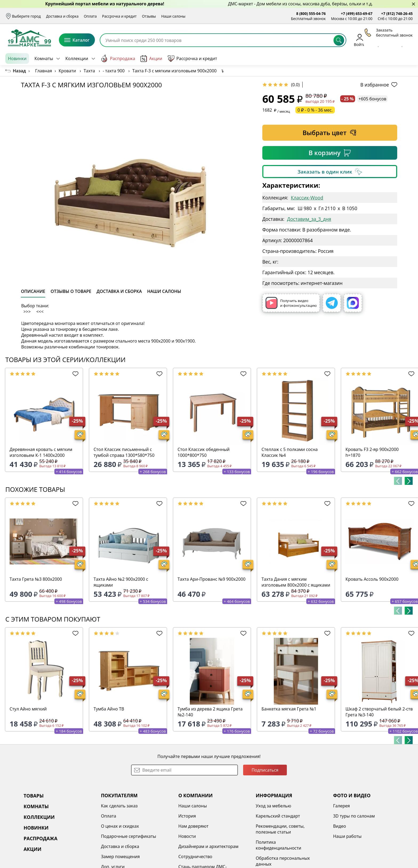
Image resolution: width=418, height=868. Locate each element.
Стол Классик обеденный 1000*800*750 (204, 452)
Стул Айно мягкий (28, 709)
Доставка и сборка (62, 16)
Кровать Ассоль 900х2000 (372, 579)
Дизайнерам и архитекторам (208, 846)
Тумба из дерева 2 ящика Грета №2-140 (210, 712)
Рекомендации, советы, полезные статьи (280, 829)
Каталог (77, 40)
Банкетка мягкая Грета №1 (289, 709)
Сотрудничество (195, 857)
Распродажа (118, 58)
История (187, 816)
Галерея (341, 806)
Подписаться (265, 770)
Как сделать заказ (119, 806)
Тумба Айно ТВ (109, 709)
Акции (151, 59)
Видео (339, 826)
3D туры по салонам (354, 816)
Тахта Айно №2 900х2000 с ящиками (121, 582)
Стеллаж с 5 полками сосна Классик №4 (290, 452)
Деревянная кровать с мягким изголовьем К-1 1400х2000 (41, 452)
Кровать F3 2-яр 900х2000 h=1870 (372, 452)
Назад (19, 71)
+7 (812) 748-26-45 (397, 13)
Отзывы (149, 16)
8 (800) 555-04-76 (311, 13)
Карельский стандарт (278, 816)
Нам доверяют (193, 826)
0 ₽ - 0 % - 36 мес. (315, 110)
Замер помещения (120, 857)
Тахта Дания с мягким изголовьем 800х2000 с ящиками (296, 582)
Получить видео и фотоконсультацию (291, 303)
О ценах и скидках (120, 826)
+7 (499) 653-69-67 (357, 13)
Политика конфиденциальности (278, 845)
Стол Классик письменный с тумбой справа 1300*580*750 (124, 452)
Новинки (17, 58)
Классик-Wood (307, 198)
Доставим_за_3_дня (309, 219)
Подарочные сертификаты (129, 836)
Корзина (405, 40)
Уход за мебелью (273, 806)
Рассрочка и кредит (119, 16)
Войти (359, 40)
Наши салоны (173, 16)
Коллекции (77, 58)
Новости (187, 836)
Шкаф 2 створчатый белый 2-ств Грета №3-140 (379, 712)
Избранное (381, 40)
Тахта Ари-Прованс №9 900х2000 (212, 579)
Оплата (90, 16)
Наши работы (347, 836)
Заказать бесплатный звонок (388, 58)
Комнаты (44, 58)
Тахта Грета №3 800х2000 (36, 579)
